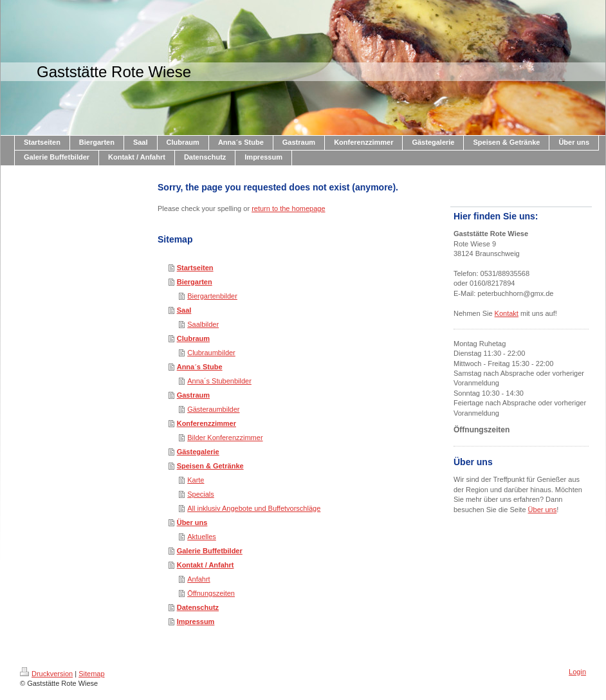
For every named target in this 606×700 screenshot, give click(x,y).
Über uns (192, 522)
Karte (196, 480)
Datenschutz (198, 607)
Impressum (196, 622)
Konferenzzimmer (207, 423)
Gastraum (193, 395)
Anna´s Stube (200, 367)
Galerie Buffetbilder (210, 551)
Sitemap (91, 674)
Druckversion (46, 674)
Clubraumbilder (211, 353)
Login (577, 672)
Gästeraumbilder (213, 409)
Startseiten (195, 268)
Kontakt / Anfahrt (206, 565)
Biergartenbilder (212, 296)
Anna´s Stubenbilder (219, 381)
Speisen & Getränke (210, 466)
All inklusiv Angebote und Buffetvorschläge (254, 508)
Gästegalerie (198, 452)
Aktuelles (202, 537)
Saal (184, 310)
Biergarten (195, 282)
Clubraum (193, 338)
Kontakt (507, 313)
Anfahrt (198, 579)
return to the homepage (288, 208)
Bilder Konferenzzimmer (225, 438)
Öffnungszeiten (211, 593)
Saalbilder (203, 324)
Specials (201, 494)
